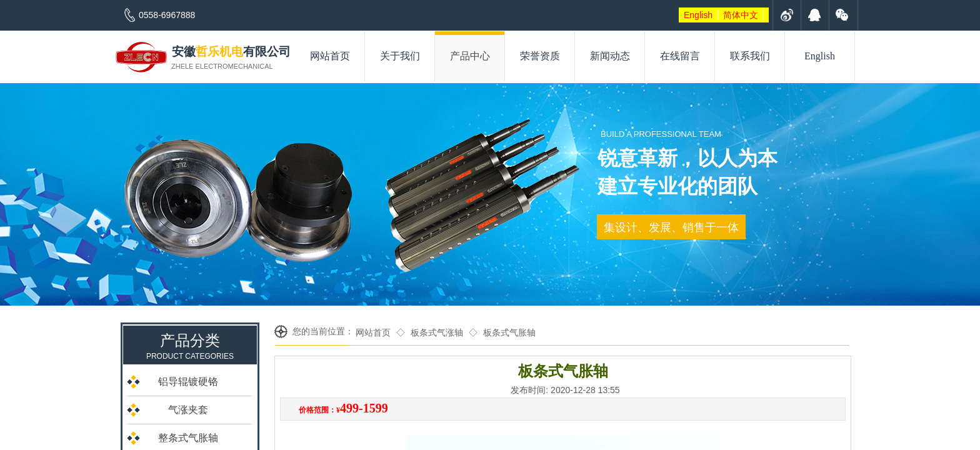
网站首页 (373, 333)
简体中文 (741, 15)
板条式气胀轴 (509, 333)
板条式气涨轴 (437, 333)
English (698, 15)
